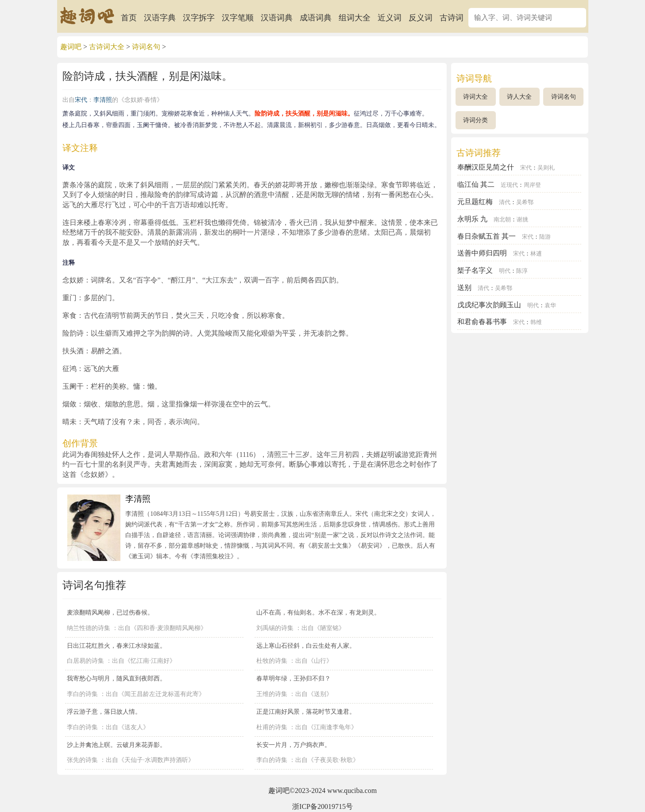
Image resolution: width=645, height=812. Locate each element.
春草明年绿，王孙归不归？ (294, 678)
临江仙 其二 (476, 184)
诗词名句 (146, 47)
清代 (505, 202)
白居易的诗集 (85, 661)
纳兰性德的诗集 (89, 628)
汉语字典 (160, 18)
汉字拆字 (199, 18)
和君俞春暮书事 (482, 322)
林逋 (536, 254)
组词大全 (355, 18)
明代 (505, 271)
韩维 (536, 322)
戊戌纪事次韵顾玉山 (489, 305)
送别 (464, 288)
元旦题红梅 (475, 202)
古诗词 (452, 18)
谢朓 (522, 220)
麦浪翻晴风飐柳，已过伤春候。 (110, 612)
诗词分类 (475, 120)
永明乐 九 (472, 219)
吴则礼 (546, 168)
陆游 (545, 237)
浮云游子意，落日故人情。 (104, 711)
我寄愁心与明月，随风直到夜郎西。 (116, 678)
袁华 (550, 305)
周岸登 (532, 185)
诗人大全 (519, 97)
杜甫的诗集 (272, 727)
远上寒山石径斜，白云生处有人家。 (306, 646)
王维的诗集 (272, 694)
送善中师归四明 (482, 253)
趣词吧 (71, 47)
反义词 (421, 18)
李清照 (103, 100)
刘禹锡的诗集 (275, 628)
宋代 (81, 100)
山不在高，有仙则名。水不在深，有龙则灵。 (318, 612)
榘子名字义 (475, 270)
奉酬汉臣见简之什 (486, 167)
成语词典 (316, 18)
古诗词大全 (107, 47)
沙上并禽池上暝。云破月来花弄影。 (116, 745)
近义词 (390, 18)
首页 (129, 18)
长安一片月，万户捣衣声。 (294, 745)
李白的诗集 (82, 694)
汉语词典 (277, 18)
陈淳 (522, 271)
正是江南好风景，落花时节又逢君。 (306, 711)
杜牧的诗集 (272, 661)
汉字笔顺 (238, 18)
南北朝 (502, 220)
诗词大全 (475, 97)
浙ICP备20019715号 (322, 806)
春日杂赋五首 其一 (487, 236)
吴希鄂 (525, 202)
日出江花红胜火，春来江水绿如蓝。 (116, 646)
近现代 (509, 185)
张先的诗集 (82, 760)
